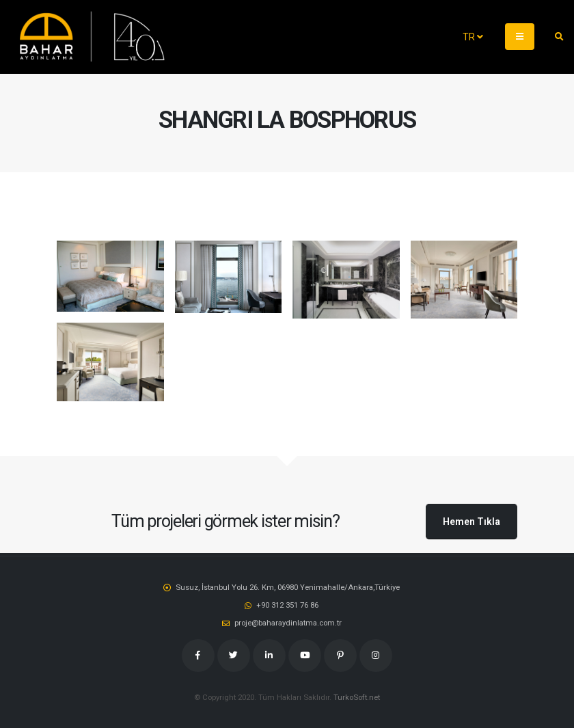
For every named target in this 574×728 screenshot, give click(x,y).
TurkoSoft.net (357, 697)
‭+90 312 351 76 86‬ (287, 605)
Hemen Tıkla (471, 522)
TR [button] (473, 37)
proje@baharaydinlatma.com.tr (288, 623)
